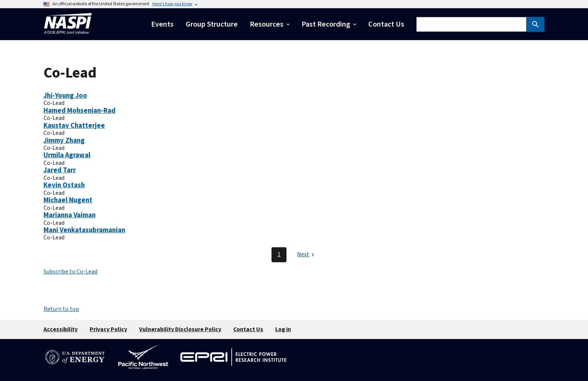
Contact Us (248, 329)
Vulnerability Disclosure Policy (180, 329)
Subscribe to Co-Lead (70, 272)
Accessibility (61, 329)
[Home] (68, 36)
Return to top (61, 309)
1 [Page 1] (279, 254)
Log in (283, 329)
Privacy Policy (108, 329)
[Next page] (307, 255)
